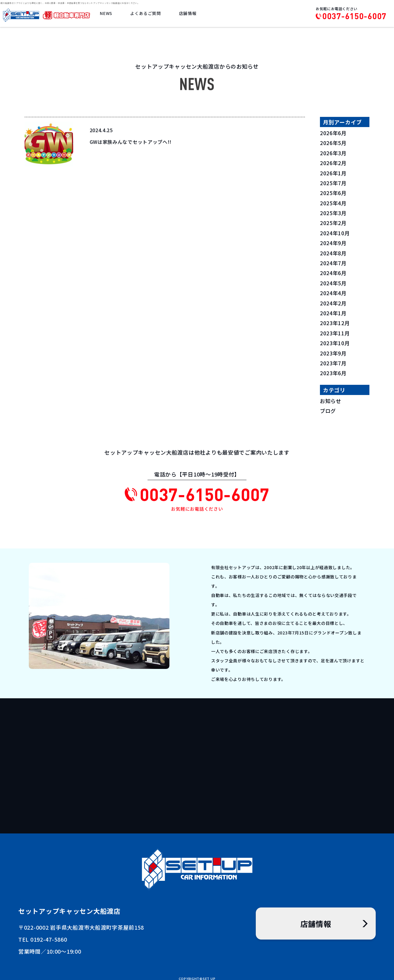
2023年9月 (334, 350)
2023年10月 (335, 340)
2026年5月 (334, 143)
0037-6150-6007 (354, 16)
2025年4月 (334, 202)
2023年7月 (334, 360)
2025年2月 (334, 222)
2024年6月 (334, 271)
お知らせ (331, 398)
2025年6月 (334, 192)
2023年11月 (335, 331)
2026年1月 (334, 172)
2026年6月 (334, 133)
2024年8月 (334, 251)
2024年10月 (335, 232)
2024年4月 (334, 291)
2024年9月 (334, 242)
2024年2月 (334, 301)
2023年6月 (334, 370)
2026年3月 (334, 153)
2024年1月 (334, 311)
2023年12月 (335, 321)
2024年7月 (334, 261)
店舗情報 (188, 14)
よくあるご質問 (147, 14)
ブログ (328, 408)
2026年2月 (334, 162)
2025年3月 (334, 212)
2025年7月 (334, 182)
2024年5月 (334, 281)
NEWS (109, 14)
